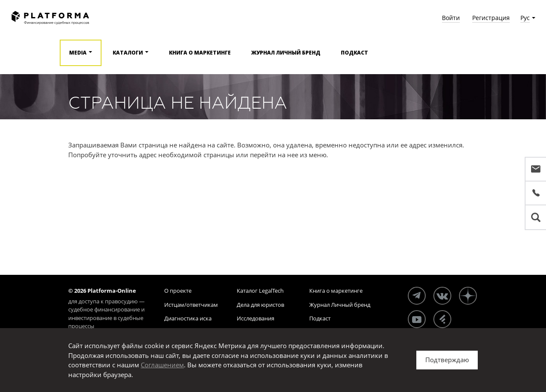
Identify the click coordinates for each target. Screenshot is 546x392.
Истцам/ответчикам (191, 305)
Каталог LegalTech (260, 291)
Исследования (256, 318)
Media (78, 53)
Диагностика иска (188, 318)
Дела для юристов (260, 305)
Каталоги (128, 53)
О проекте (178, 291)
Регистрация (491, 18)
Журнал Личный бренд (286, 53)
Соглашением (162, 365)
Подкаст (354, 53)
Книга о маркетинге (200, 53)
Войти (451, 18)
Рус (525, 18)
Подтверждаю (447, 360)
